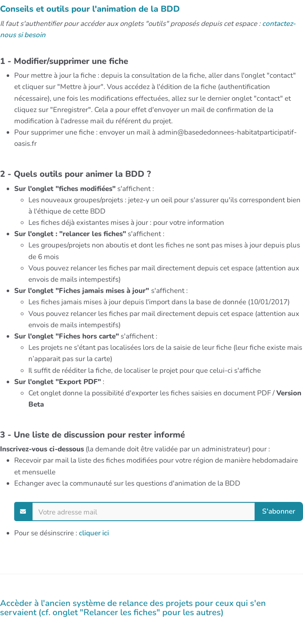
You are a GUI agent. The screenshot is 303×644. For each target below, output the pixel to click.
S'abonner (279, 511)
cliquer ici (94, 533)
